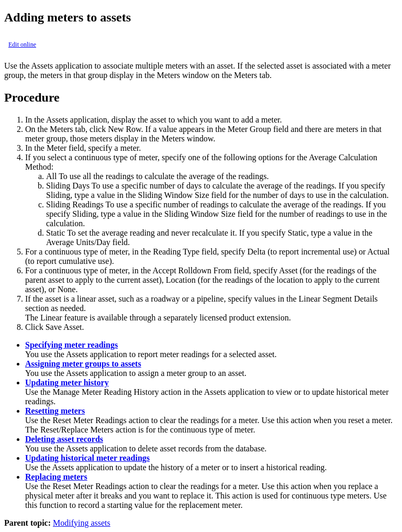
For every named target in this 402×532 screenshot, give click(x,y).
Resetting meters (55, 411)
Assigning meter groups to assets (83, 364)
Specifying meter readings (71, 345)
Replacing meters (56, 477)
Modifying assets (82, 523)
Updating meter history (67, 383)
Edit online (22, 45)
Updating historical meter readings (87, 458)
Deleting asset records (64, 439)
